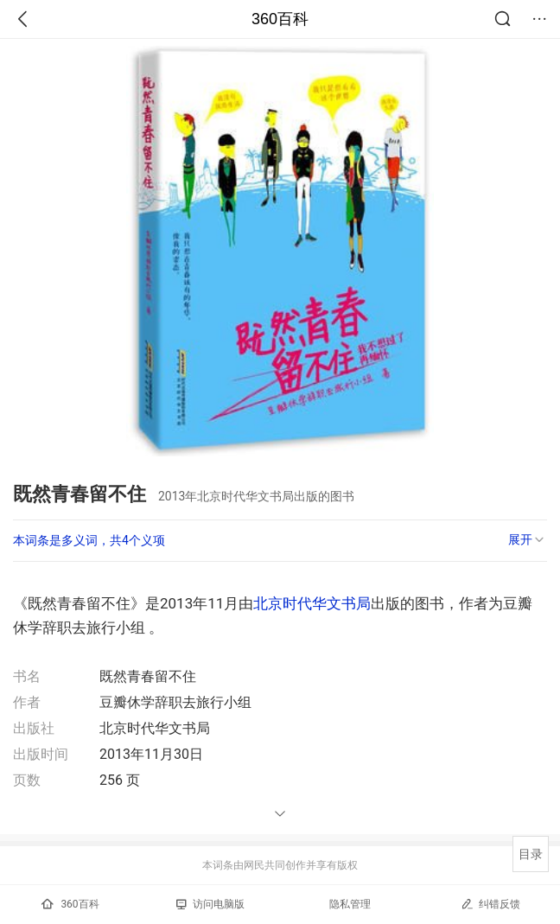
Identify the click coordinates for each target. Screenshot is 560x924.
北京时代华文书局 (312, 603)
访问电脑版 (210, 904)
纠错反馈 (490, 904)
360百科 (280, 19)
